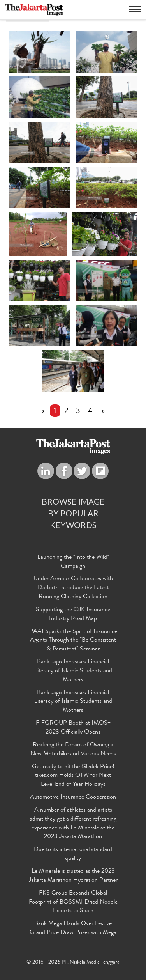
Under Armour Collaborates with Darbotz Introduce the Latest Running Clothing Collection (73, 588)
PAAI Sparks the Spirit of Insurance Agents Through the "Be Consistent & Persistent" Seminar (73, 641)
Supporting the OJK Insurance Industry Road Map (73, 614)
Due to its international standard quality (73, 854)
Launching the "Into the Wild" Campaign (73, 562)
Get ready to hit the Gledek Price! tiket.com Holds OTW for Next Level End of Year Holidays (73, 776)
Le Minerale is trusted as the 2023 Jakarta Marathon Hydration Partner (73, 876)
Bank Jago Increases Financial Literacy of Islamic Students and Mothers (73, 671)
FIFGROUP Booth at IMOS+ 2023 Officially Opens (73, 728)
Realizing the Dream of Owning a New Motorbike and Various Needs (73, 750)
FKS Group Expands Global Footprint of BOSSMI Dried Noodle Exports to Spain (73, 902)
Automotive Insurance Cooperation (73, 797)
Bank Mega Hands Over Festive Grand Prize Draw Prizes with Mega (73, 928)
